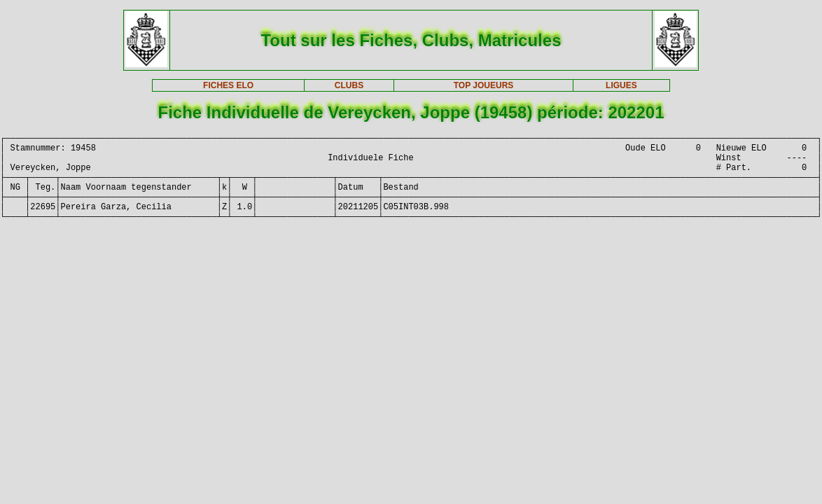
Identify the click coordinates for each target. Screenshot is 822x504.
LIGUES (621, 85)
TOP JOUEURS (484, 85)
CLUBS (349, 85)
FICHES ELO (228, 85)
